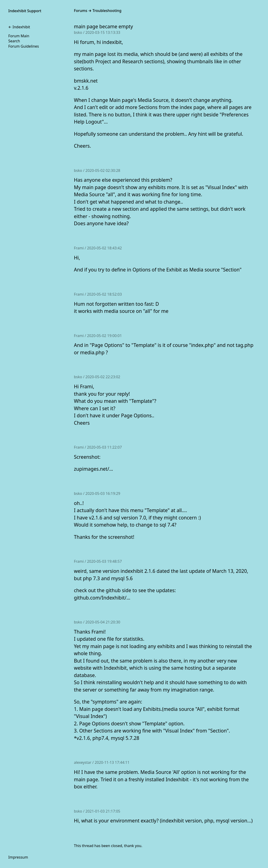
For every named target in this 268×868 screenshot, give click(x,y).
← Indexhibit (19, 27)
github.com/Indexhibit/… (102, 598)
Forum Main (19, 36)
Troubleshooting (107, 11)
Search (14, 41)
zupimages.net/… (93, 469)
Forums (81, 11)
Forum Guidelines (24, 46)
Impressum (18, 857)
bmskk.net (86, 81)
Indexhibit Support (25, 11)
